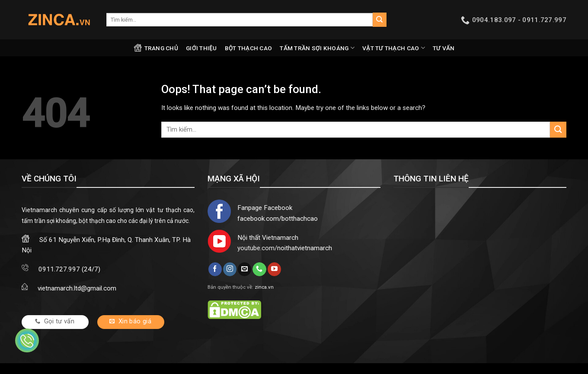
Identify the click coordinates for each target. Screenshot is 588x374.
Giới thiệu (201, 48)
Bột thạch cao (249, 48)
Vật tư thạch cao (394, 48)
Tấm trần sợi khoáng (317, 48)
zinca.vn (264, 287)
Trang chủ (156, 48)
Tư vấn (444, 48)
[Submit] (380, 19)
